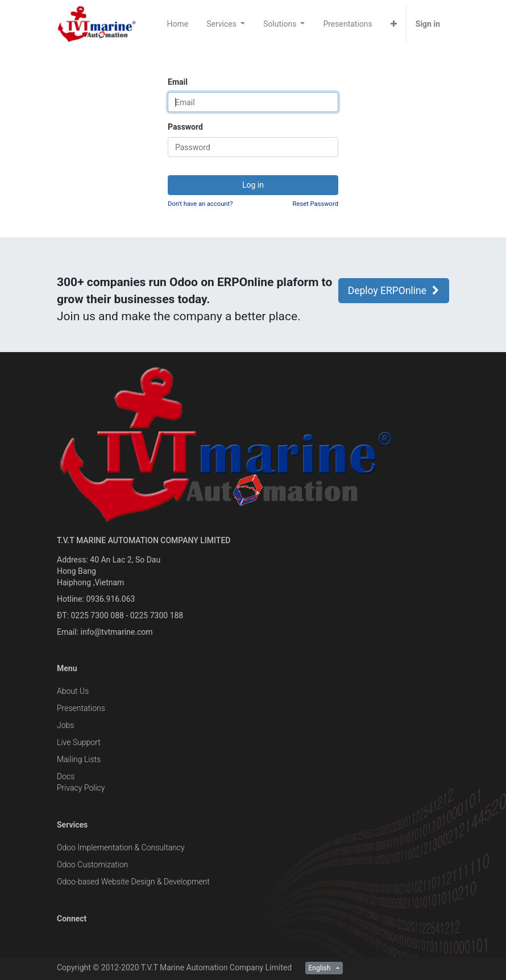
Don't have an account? (200, 204)
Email (178, 82)
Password (185, 127)
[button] (394, 24)
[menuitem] (178, 24)
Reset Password (316, 204)
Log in (253, 185)
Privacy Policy (81, 788)
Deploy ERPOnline (394, 291)
